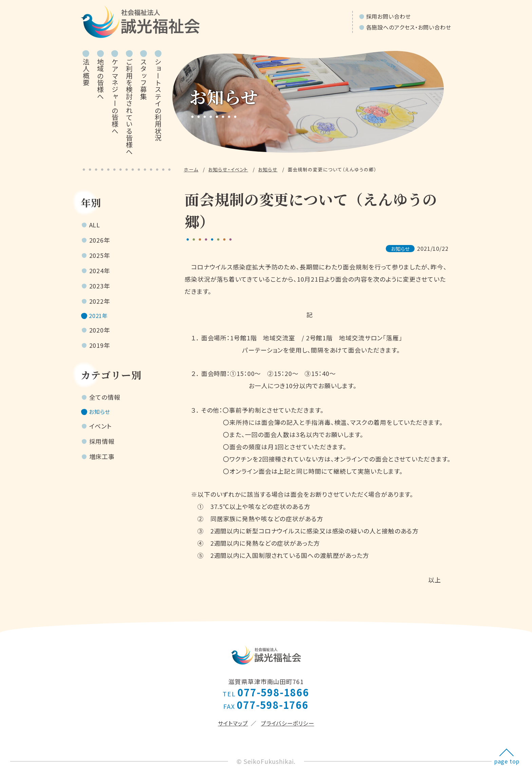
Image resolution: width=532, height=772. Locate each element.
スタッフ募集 (144, 79)
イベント (101, 429)
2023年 (100, 286)
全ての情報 (105, 399)
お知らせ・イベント (228, 169)
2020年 (100, 332)
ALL (95, 225)
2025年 (100, 255)
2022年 (100, 301)
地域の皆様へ (101, 79)
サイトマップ (233, 723)
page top (507, 761)
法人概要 (86, 72)
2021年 (100, 316)
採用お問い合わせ (388, 16)
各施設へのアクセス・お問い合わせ (409, 27)
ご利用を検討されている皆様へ (129, 107)
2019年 (100, 347)
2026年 (100, 240)
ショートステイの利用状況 (158, 100)
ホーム (191, 169)
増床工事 (102, 460)
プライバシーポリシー (288, 723)
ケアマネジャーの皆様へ (115, 96)
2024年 (100, 270)
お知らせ (268, 169)
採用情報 (102, 445)
